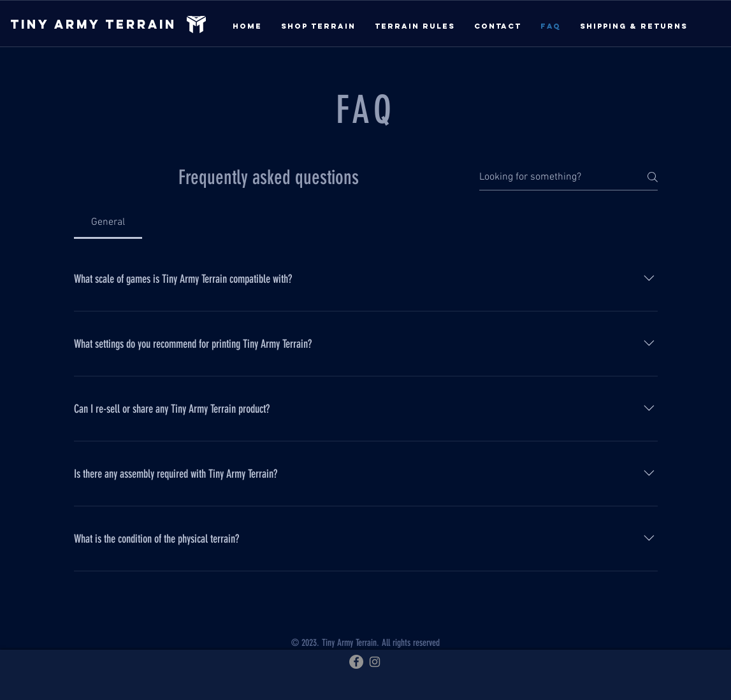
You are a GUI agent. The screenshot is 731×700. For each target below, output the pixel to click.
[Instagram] (375, 662)
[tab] (108, 222)
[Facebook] (356, 662)
